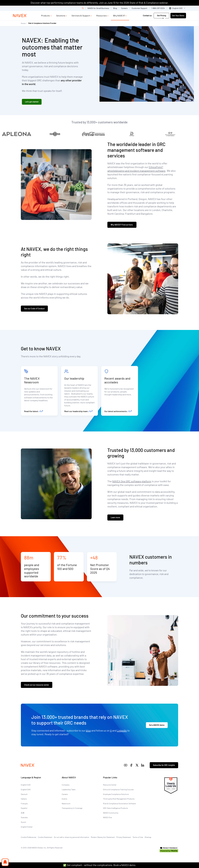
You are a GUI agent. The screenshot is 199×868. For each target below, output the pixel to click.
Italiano (24, 799)
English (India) (27, 827)
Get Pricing (162, 16)
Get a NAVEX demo (157, 725)
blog (88, 730)
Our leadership (74, 378)
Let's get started (32, 102)
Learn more (115, 517)
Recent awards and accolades (117, 380)
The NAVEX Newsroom (32, 380)
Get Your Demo (178, 16)
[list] (178, 8)
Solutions (61, 16)
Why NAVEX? (119, 16)
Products (46, 16)
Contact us (147, 16)
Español (24, 808)
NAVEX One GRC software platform (132, 481)
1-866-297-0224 (158, 8)
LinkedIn (122, 730)
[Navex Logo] (20, 16)
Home (23, 23)
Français (24, 803)
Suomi (23, 822)
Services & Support (81, 16)
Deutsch (24, 794)
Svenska (24, 817)
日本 (23, 813)
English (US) (26, 785)
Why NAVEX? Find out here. (122, 225)
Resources (102, 16)
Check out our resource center (37, 685)
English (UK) (26, 789)
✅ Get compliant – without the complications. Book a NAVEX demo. (100, 865)
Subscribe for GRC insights (164, 765)
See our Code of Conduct (34, 309)
